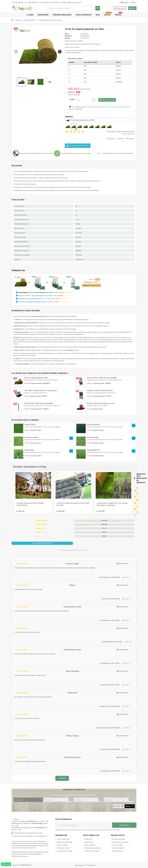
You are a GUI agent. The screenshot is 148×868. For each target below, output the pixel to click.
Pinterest (130, 139)
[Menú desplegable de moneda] (133, 3)
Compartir (111, 139)
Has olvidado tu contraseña (120, 842)
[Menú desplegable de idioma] (125, 3)
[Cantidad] (86, 100)
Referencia (68, 36)
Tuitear (121, 139)
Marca (67, 34)
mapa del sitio (89, 842)
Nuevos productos (118, 851)
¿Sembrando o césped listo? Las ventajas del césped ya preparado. (112, 504)
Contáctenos (56, 2)
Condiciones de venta (63, 848)
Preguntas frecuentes (119, 839)
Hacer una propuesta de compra (78, 146)
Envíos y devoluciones (63, 839)
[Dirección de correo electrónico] (84, 825)
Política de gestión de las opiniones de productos (73, 550)
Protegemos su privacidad (64, 842)
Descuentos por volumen (75, 58)
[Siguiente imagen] (60, 52)
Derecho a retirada (62, 845)
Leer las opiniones (128, 134)
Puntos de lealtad (90, 845)
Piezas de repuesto (75, 2)
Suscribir (124, 825)
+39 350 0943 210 (18, 2)
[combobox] (73, 8)
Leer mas (20, 511)
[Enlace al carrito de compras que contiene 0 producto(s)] (132, 8)
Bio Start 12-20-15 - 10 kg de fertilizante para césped (36, 296)
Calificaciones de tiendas (92, 851)
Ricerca (130, 806)
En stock (67, 38)
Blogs (65, 2)
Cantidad (72, 99)
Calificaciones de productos (93, 848)
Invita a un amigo (117, 845)
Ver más (62, 778)
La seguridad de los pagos (64, 851)
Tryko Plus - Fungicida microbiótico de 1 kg (32, 302)
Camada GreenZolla (118, 848)
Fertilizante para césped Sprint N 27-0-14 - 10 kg (34, 299)
